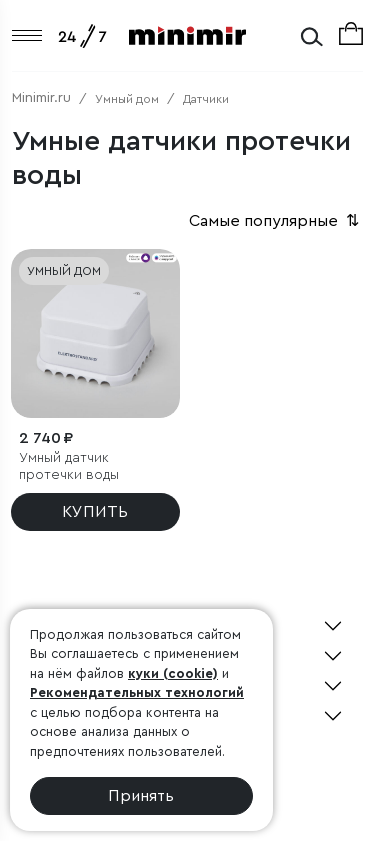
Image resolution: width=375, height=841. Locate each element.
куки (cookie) (173, 673)
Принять (141, 796)
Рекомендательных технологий (137, 692)
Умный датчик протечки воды (69, 466)
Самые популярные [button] (276, 221)
